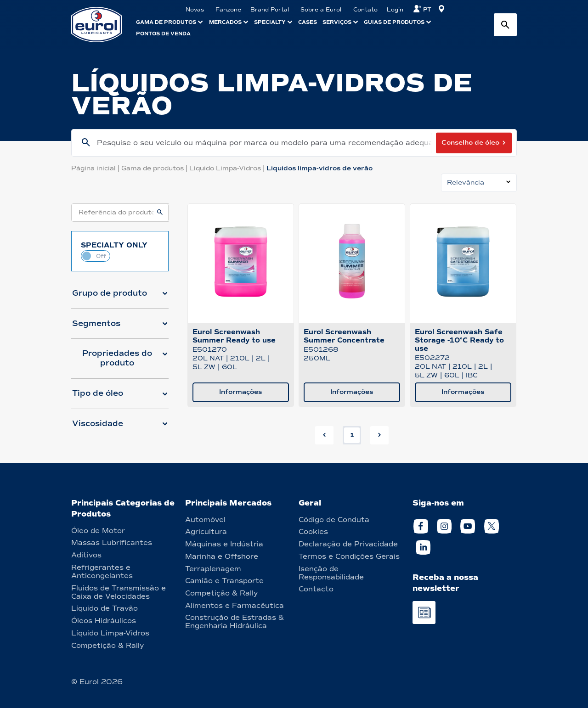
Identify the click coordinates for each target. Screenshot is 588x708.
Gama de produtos (155, 168)
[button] (120, 297)
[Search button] (505, 25)
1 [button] (352, 435)
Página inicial (96, 168)
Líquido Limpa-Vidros (228, 168)
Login (395, 10)
